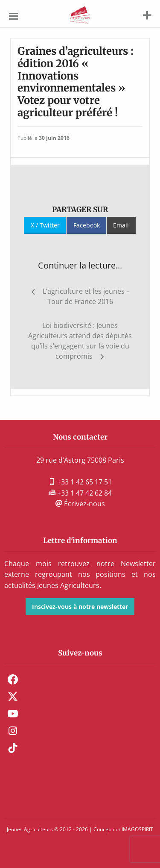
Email (121, 225)
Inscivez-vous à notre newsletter (80, 607)
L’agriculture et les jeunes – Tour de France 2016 (86, 296)
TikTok (13, 748)
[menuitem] (80, 679)
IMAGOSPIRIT (137, 829)
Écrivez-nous (80, 504)
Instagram (13, 731)
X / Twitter (45, 225)
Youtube (13, 714)
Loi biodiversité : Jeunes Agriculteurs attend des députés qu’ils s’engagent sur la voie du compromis (80, 341)
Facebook (87, 225)
